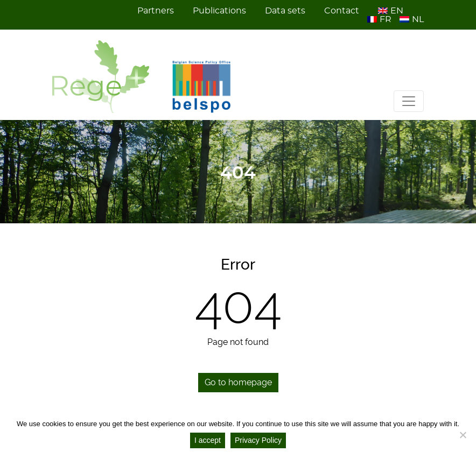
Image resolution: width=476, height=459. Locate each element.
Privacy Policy (258, 440)
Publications (219, 11)
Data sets (285, 11)
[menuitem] (391, 11)
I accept (208, 440)
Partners (156, 11)
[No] (463, 435)
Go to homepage (238, 382)
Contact (342, 11)
